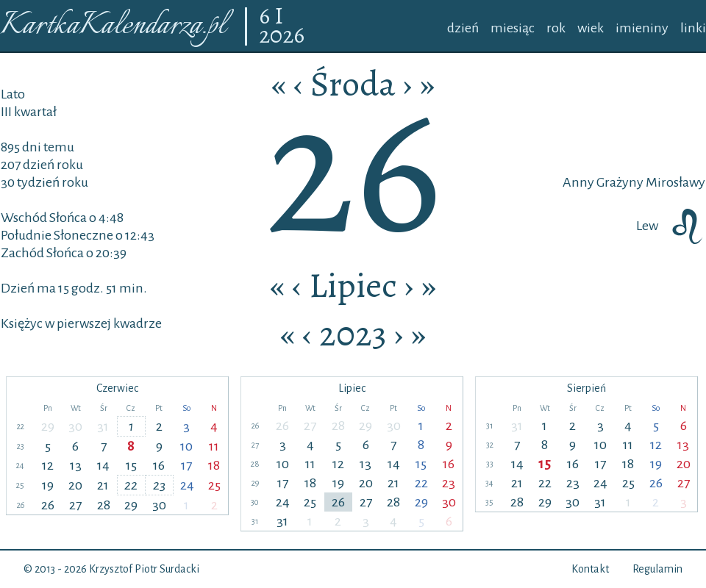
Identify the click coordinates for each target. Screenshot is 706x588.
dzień (463, 28)
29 (48, 426)
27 (75, 505)
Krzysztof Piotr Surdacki (144, 569)
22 (131, 485)
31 (103, 426)
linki (693, 28)
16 (159, 465)
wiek (591, 28)
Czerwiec (117, 388)
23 (159, 485)
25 (214, 485)
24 (187, 485)
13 (76, 465)
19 (48, 485)
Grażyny (619, 182)
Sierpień (586, 388)
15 (131, 465)
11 (214, 446)
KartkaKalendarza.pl (113, 26)
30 (75, 426)
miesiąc (513, 28)
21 (103, 485)
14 (103, 465)
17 (186, 465)
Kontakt (590, 569)
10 (186, 446)
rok (556, 28)
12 (48, 465)
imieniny (642, 28)
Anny (578, 182)
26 (48, 505)
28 (104, 505)
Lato (13, 94)
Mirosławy (674, 182)
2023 (353, 334)
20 (75, 485)
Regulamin (657, 569)
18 (214, 465)
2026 (282, 36)
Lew (671, 226)
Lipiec (353, 285)
